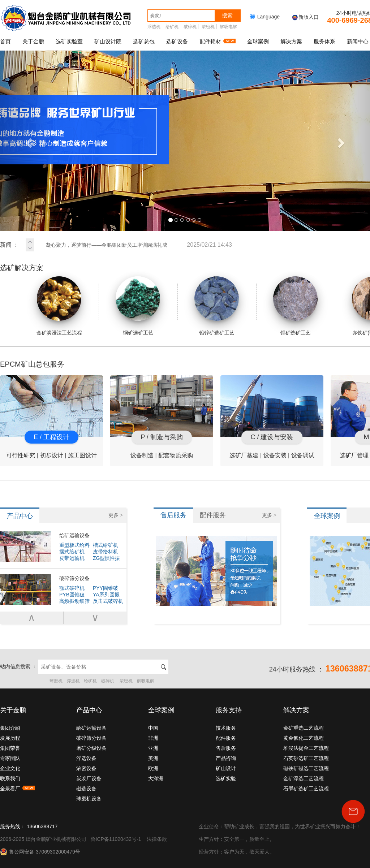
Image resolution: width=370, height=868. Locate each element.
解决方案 (291, 41)
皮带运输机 (72, 558)
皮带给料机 (106, 552)
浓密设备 (86, 768)
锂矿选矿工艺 (296, 306)
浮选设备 (86, 758)
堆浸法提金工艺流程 (306, 748)
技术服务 (226, 728)
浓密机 (208, 27)
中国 (153, 728)
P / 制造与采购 (162, 437)
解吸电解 (228, 27)
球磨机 (56, 681)
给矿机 (172, 27)
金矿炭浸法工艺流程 (59, 306)
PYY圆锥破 (106, 588)
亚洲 (153, 748)
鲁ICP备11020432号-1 (116, 839)
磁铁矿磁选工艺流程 (306, 768)
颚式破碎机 (72, 588)
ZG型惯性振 (106, 558)
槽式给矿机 (106, 545)
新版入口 (305, 17)
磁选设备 (86, 789)
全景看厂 (17, 789)
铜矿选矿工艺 (138, 306)
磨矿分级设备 (91, 748)
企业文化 (10, 768)
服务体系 (324, 41)
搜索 (227, 15)
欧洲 (153, 768)
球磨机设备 (89, 799)
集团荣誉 (10, 748)
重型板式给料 (74, 545)
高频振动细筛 (74, 601)
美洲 (153, 758)
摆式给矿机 (72, 552)
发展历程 (10, 738)
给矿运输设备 (74, 535)
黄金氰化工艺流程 (304, 738)
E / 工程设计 (51, 437)
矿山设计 (226, 768)
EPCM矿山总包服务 (32, 364)
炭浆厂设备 (89, 778)
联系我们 (10, 778)
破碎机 (190, 27)
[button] (28, 141)
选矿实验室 (69, 41)
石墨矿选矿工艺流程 (306, 789)
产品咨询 (226, 758)
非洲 (153, 738)
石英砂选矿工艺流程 (306, 758)
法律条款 (157, 839)
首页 (5, 41)
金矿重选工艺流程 (304, 728)
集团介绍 (10, 728)
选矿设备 (177, 41)
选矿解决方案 (22, 268)
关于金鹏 (33, 41)
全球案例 (258, 41)
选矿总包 (144, 41)
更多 (116, 515)
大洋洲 (156, 778)
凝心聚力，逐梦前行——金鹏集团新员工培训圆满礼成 (139, 245)
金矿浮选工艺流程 (304, 778)
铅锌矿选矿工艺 (217, 306)
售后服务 (226, 748)
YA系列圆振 (106, 595)
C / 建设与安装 (272, 437)
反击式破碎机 (108, 601)
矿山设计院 (108, 41)
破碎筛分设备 (74, 578)
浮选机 (154, 27)
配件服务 (226, 738)
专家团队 (10, 758)
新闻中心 (358, 41)
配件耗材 (218, 41)
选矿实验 (226, 778)
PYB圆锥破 (72, 595)
